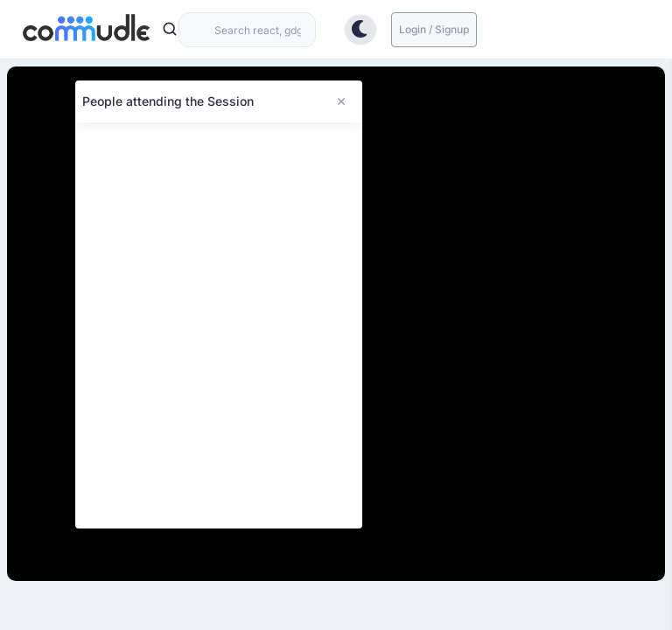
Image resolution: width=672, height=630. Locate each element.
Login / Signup (434, 29)
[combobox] (247, 30)
